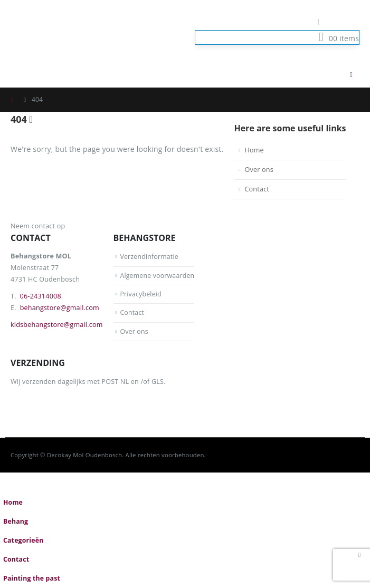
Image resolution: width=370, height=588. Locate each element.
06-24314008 (41, 296)
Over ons (259, 170)
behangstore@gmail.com (60, 308)
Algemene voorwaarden (158, 276)
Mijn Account (290, 21)
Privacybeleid (141, 294)
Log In (342, 21)
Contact (257, 189)
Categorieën (24, 541)
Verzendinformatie (150, 257)
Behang (16, 522)
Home (254, 150)
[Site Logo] (63, 31)
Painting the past (32, 579)
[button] (330, 74)
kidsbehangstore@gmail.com (57, 325)
